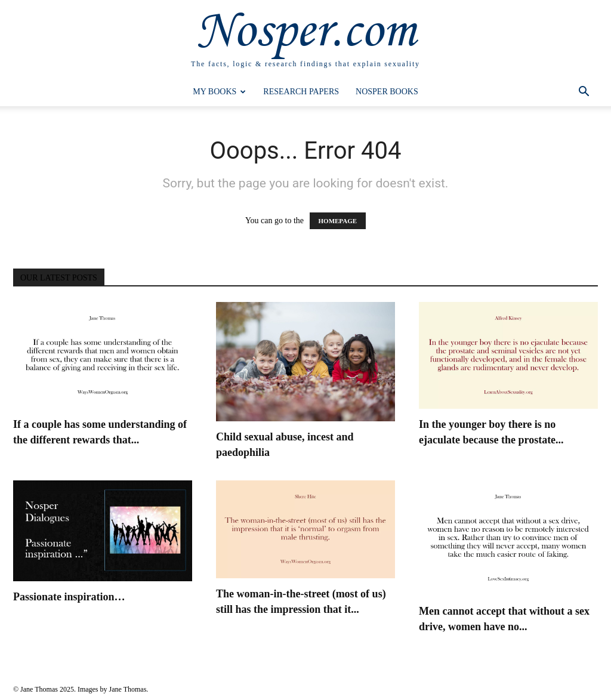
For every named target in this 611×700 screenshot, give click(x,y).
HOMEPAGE (338, 221)
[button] (584, 93)
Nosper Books (387, 92)
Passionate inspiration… (69, 597)
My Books (219, 92)
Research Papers (301, 92)
